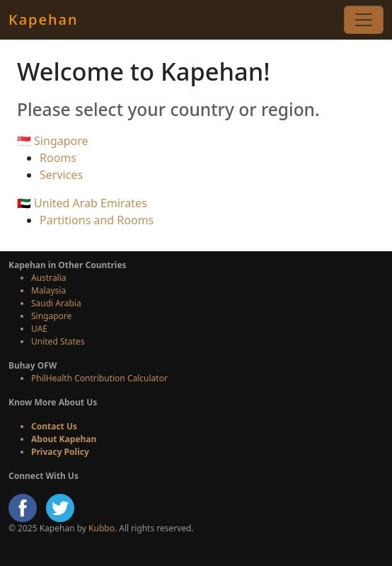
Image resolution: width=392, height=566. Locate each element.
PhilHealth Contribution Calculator (99, 378)
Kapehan (43, 19)
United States (58, 341)
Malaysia (48, 290)
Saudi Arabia (56, 303)
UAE (39, 329)
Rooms (58, 158)
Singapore (51, 316)
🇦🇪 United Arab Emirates (82, 203)
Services (61, 175)
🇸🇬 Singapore (53, 141)
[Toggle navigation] (364, 20)
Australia (49, 278)
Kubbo (102, 528)
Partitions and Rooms (97, 220)
